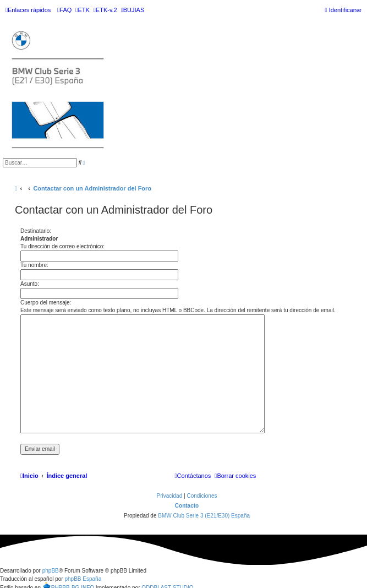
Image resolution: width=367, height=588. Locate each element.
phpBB (51, 571)
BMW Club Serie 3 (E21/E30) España (204, 516)
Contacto (187, 506)
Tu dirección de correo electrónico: (62, 246)
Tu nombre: (34, 265)
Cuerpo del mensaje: (46, 303)
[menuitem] (64, 10)
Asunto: (30, 284)
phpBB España (83, 579)
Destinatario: (36, 231)
